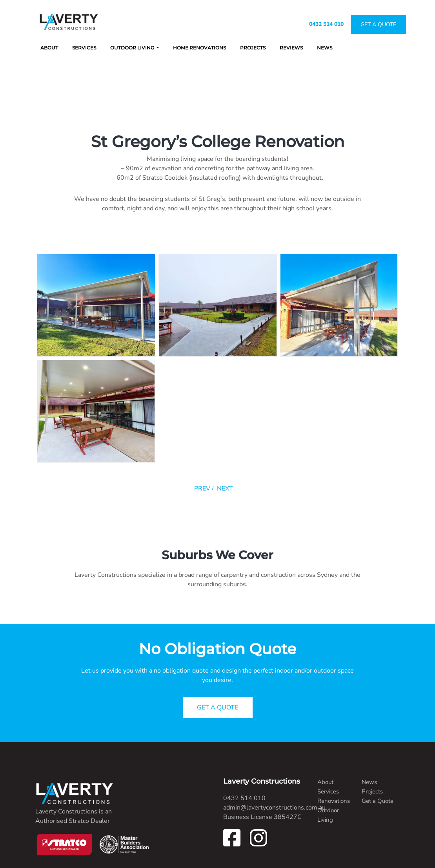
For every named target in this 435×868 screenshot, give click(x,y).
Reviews (291, 48)
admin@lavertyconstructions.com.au (274, 808)
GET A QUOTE (217, 708)
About (49, 48)
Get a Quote (378, 801)
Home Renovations (199, 48)
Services (84, 48)
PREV (202, 489)
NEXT (225, 489)
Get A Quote (378, 25)
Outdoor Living (133, 48)
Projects (253, 48)
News (325, 48)
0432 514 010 (326, 24)
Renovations (334, 801)
